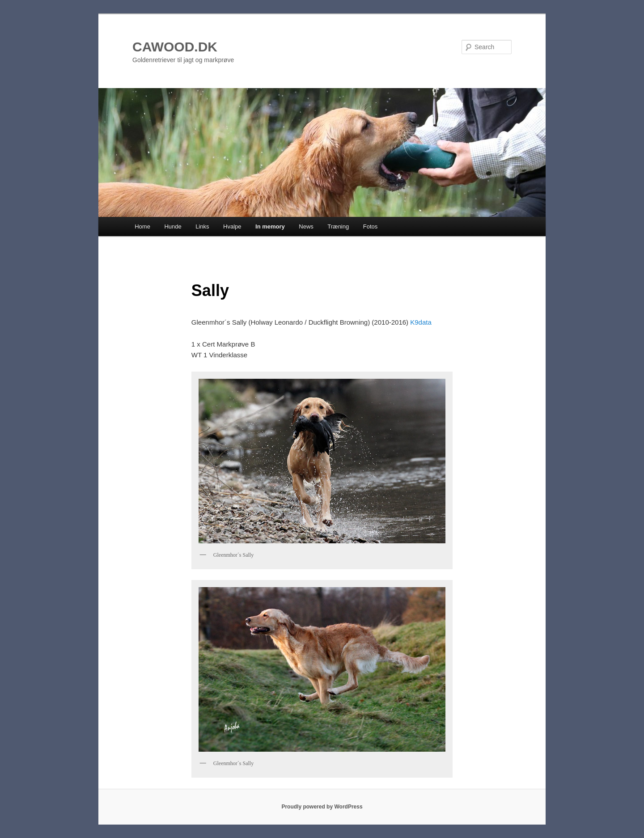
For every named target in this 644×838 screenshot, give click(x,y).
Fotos (371, 226)
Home (142, 226)
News (306, 226)
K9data (421, 322)
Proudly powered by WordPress (322, 807)
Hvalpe (232, 226)
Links (202, 226)
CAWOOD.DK (175, 47)
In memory (270, 226)
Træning (338, 226)
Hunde (173, 226)
